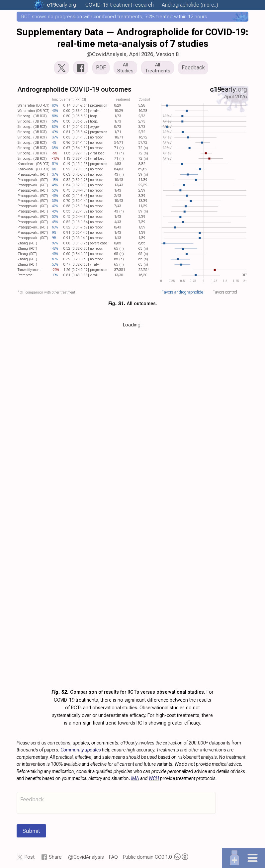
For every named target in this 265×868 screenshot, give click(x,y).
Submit (31, 831)
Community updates (81, 750)
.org (61, 5)
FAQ (113, 857)
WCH (154, 778)
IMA (135, 778)
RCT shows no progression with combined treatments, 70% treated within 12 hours (114, 17)
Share (55, 857)
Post (30, 857)
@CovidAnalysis (106, 54)
